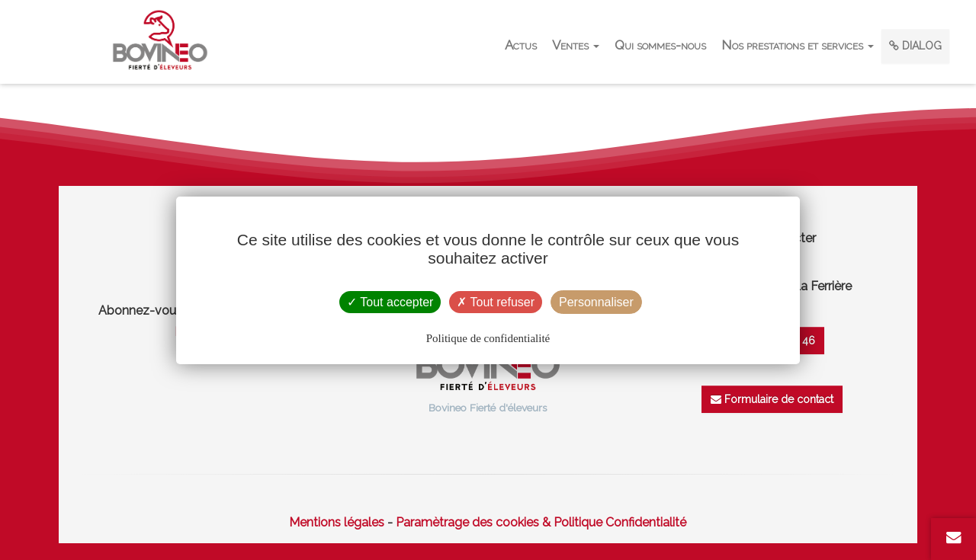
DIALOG (915, 46)
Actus (521, 45)
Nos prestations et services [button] (798, 45)
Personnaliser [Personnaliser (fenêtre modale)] (596, 302)
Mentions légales (337, 522)
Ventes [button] (576, 45)
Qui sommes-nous (660, 45)
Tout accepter (390, 302)
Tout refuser (496, 302)
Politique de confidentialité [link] (488, 338)
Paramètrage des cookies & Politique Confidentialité (541, 522)
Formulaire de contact (772, 399)
